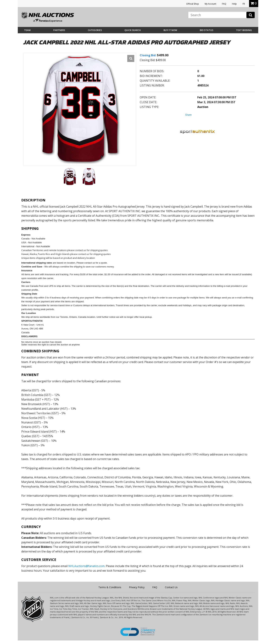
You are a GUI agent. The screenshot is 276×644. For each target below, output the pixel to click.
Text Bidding (244, 30)
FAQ (224, 4)
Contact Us (171, 587)
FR (244, 4)
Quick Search (133, 30)
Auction (203, 107)
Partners (59, 30)
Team (27, 30)
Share (188, 115)
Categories (95, 30)
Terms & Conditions (110, 587)
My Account (210, 4)
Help (234, 4)
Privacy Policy (137, 587)
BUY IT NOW (170, 30)
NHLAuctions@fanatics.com (86, 566)
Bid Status (207, 30)
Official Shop (193, 4)
